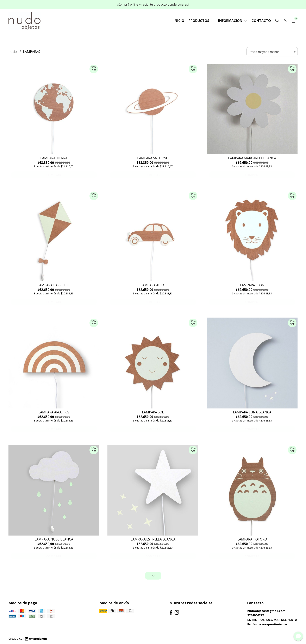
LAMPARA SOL (153, 412)
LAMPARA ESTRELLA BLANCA (153, 539)
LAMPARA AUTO (153, 285)
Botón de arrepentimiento (267, 624)
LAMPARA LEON (252, 285)
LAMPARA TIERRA (54, 158)
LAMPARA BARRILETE (54, 285)
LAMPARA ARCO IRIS (54, 412)
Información (233, 21)
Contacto (261, 21)
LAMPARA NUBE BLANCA (54, 539)
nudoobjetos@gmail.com (266, 611)
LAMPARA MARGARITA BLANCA (252, 158)
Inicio (179, 21)
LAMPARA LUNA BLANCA (252, 412)
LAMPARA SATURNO (153, 158)
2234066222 (256, 615)
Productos (201, 21)
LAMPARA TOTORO (252, 539)
